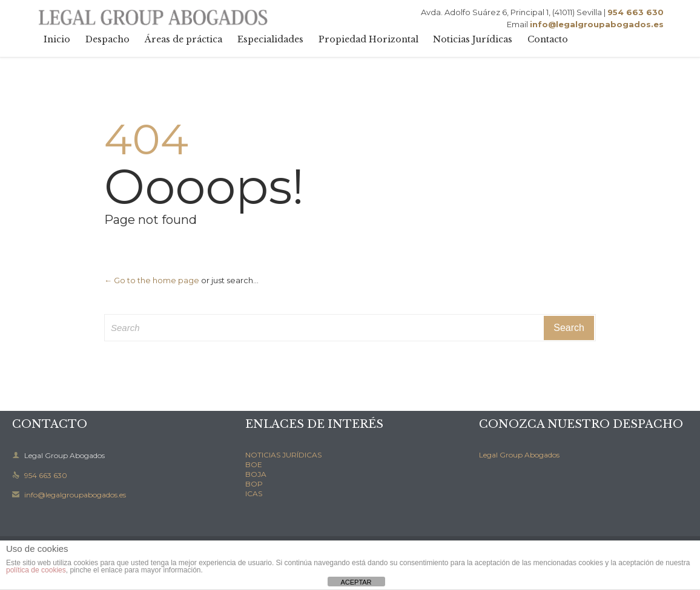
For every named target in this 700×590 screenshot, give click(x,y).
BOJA (256, 474)
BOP (254, 484)
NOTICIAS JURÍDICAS (283, 455)
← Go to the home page (152, 280)
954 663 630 (40, 475)
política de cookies (36, 570)
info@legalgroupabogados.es (69, 495)
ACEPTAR (356, 582)
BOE (254, 464)
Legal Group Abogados (519, 455)
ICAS (254, 493)
